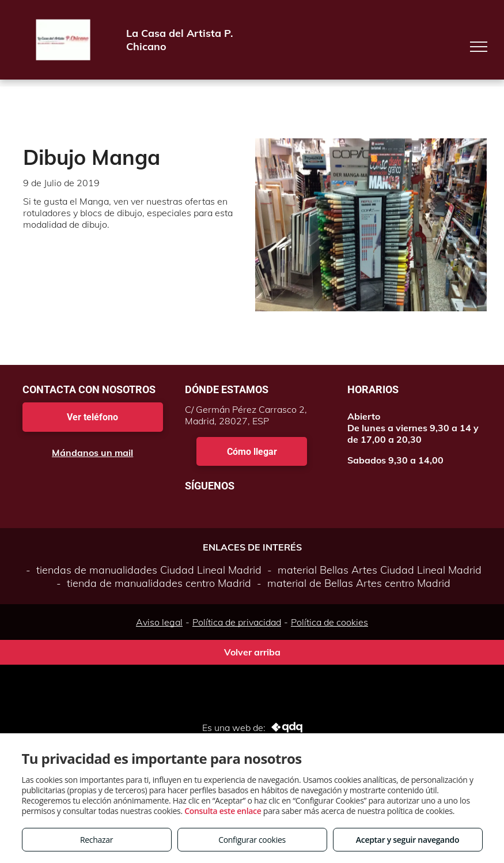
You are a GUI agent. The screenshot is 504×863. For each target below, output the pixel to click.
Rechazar (96, 840)
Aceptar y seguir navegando (408, 840)
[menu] (479, 47)
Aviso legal (159, 622)
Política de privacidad (237, 622)
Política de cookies (329, 622)
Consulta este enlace (223, 811)
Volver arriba (252, 652)
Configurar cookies (252, 840)
